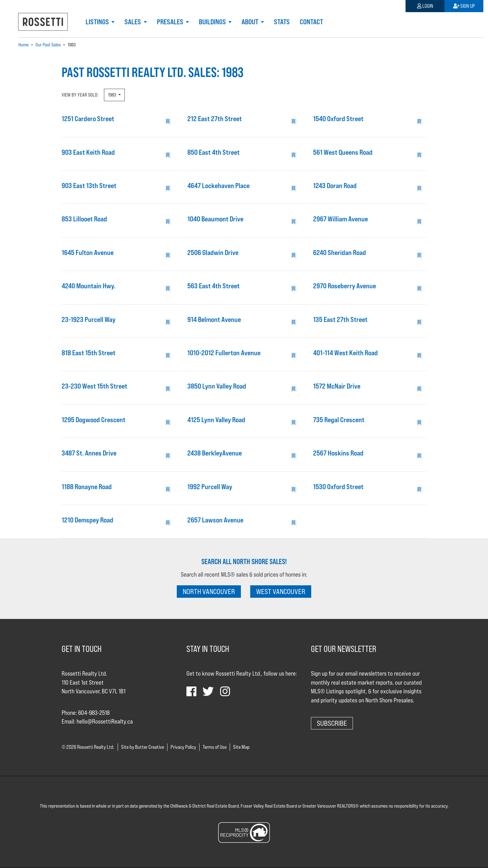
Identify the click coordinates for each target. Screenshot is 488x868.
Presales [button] (171, 22)
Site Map (241, 747)
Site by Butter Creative (143, 747)
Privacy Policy (183, 747)
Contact (311, 22)
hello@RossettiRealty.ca (105, 721)
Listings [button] (98, 22)
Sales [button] (133, 22)
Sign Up (464, 6)
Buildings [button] (213, 22)
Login (425, 6)
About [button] (251, 22)
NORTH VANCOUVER (209, 591)
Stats (282, 22)
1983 (113, 95)
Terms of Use (215, 747)
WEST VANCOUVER (281, 591)
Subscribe (332, 723)
